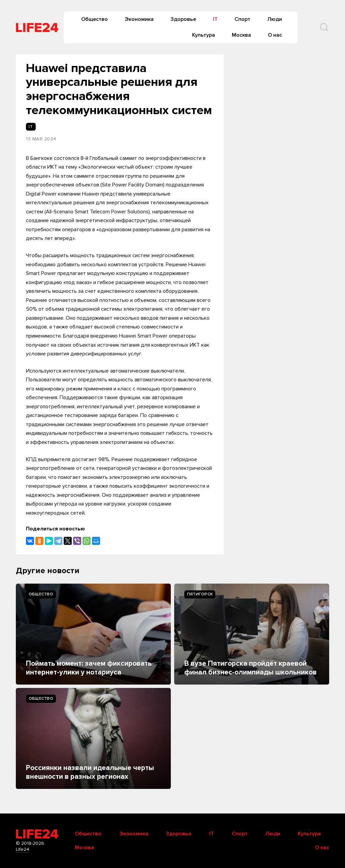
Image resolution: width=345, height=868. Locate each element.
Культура (203, 35)
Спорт (242, 19)
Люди (275, 19)
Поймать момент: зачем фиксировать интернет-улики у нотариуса (89, 668)
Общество (95, 19)
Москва (241, 35)
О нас (275, 35)
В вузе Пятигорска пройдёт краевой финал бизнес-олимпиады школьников (250, 668)
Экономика (139, 19)
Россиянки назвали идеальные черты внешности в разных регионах (90, 772)
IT (215, 19)
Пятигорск (200, 594)
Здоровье (183, 19)
